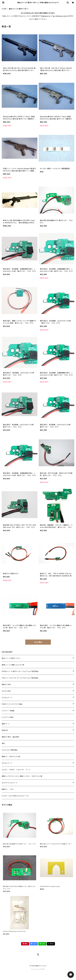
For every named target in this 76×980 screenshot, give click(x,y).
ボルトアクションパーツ (10, 783)
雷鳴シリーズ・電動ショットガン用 (13, 665)
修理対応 (5, 730)
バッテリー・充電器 (8, 711)
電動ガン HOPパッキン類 (11, 757)
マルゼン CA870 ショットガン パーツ (17, 770)
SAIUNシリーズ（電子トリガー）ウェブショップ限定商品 (20, 671)
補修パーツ (6, 724)
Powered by (38, 969)
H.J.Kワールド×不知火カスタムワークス (15, 796)
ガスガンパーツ (7, 763)
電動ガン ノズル (8, 789)
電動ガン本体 (6, 684)
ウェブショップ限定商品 (10, 750)
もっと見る (38, 642)
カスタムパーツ (7, 698)
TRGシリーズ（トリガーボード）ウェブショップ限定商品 (20, 678)
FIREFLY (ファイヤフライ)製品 (12, 704)
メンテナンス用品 (8, 717)
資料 (3, 743)
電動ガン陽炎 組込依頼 (10, 737)
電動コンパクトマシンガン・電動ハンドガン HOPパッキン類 (22, 776)
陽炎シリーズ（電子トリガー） (11, 658)
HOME (4, 9)
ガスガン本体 (6, 691)
